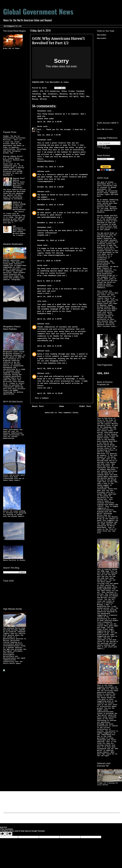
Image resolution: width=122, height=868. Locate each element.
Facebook (80, 91)
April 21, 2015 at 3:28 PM (49, 319)
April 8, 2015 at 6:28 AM (49, 281)
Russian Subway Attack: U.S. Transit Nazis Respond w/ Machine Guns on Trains (14, 159)
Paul (82, 97)
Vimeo (66, 82)
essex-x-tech (43, 293)
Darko (40, 127)
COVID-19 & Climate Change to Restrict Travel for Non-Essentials (19, 206)
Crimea (71, 91)
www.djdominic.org (46, 199)
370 (41, 91)
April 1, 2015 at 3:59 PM (49, 261)
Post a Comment (42, 398)
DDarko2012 (102, 38)
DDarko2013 (55, 82)
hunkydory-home (44, 314)
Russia (35, 99)
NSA (39, 97)
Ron (88, 97)
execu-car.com (44, 388)
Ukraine (43, 99)
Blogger (81, 818)
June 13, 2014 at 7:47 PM (49, 135)
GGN (44, 94)
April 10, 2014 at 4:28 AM (49, 122)
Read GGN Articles (105, 129)
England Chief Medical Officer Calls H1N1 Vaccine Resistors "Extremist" (19, 183)
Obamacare (63, 97)
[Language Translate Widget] (109, 143)
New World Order (77, 94)
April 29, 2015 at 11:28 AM (50, 393)
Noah (34, 97)
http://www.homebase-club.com (51, 276)
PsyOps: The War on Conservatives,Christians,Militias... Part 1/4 (15, 138)
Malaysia (64, 94)
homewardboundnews (46, 161)
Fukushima (37, 94)
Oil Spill (74, 97)
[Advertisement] (13, 90)
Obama (54, 97)
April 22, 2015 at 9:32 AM (49, 346)
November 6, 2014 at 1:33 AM (50, 205)
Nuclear (46, 97)
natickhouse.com (45, 341)
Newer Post (38, 406)
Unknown (41, 171)
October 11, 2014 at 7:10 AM (50, 167)
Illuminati (53, 94)
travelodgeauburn (45, 182)
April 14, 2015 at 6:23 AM (49, 297)
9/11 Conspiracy (52, 91)
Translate (104, 148)
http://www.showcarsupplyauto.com (53, 255)
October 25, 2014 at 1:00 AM (50, 187)
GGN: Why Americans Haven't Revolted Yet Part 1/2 (58, 41)
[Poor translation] (9, 834)
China (64, 91)
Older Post (85, 406)
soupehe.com (43, 235)
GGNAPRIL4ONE (38, 82)
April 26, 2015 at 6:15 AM (49, 369)
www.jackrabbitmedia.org (49, 217)
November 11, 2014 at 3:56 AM (51, 241)
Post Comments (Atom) (68, 413)
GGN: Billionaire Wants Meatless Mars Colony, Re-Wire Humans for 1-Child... (19, 231)
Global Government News (38, 11)
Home (62, 406)
